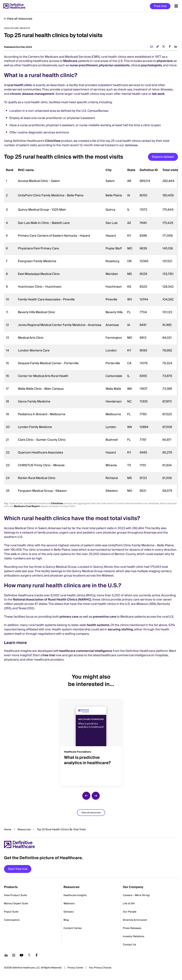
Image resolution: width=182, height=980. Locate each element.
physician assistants (114, 65)
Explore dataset (163, 157)
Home (8, 829)
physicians (165, 61)
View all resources (20, 19)
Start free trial (18, 869)
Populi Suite (11, 912)
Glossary (69, 912)
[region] (91, 332)
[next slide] (96, 796)
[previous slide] (86, 796)
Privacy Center (75, 968)
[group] (91, 740)
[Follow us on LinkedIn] (6, 955)
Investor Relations (134, 936)
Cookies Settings (100, 968)
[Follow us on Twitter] (29, 955)
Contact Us (129, 945)
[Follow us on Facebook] (37, 955)
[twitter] (164, 46)
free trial (49, 655)
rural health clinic (19, 85)
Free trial (160, 6)
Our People (130, 912)
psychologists (151, 65)
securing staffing (120, 629)
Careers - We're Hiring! (136, 895)
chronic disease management (32, 94)
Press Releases (132, 928)
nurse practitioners (84, 65)
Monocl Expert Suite (16, 903)
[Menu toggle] (176, 6)
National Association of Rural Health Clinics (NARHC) (52, 600)
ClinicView (53, 141)
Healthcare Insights (75, 895)
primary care (69, 617)
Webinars (69, 903)
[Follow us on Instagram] (14, 955)
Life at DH (129, 903)
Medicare (70, 61)
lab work (158, 94)
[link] (158, 46)
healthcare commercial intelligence (86, 651)
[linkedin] (176, 46)
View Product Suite (15, 895)
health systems (98, 625)
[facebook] (170, 46)
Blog (66, 920)
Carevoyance (12, 920)
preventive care (104, 617)
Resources (24, 829)
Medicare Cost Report (27, 506)
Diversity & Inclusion (135, 920)
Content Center (73, 928)
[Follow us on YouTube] (21, 955)
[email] (151, 46)
